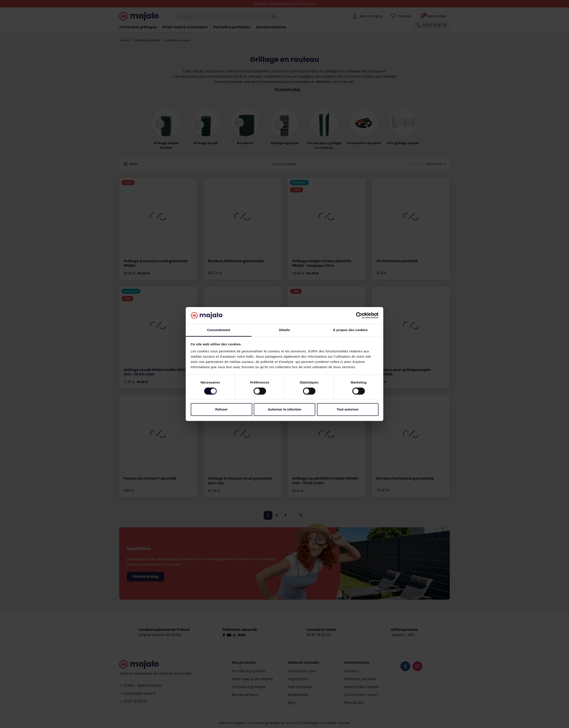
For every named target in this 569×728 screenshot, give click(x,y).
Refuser (221, 409)
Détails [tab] (284, 330)
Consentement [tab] (219, 330)
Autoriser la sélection (285, 409)
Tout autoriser (348, 409)
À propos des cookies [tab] (350, 330)
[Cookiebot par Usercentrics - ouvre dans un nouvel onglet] (359, 316)
